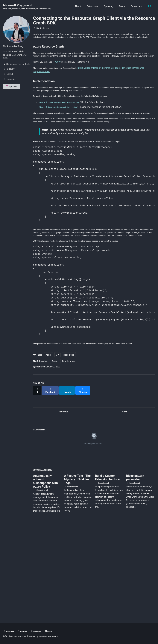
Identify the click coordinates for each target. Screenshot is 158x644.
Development (69, 449)
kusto (63, 76)
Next (124, 498)
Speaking (107, 7)
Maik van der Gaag (16, 47)
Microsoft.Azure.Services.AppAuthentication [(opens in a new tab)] (63, 127)
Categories (135, 7)
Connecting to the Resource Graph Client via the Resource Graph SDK (94, 21)
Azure (49, 443)
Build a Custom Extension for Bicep (108, 566)
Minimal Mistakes (58, 636)
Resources (69, 443)
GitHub (25, 631)
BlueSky (9, 631)
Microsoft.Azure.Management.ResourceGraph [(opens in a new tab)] (64, 123)
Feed (54, 631)
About (77, 7)
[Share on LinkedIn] (70, 477)
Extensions (91, 7)
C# (57, 443)
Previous (64, 498)
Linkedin (40, 631)
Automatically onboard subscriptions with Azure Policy (45, 570)
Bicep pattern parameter (135, 566)
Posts (121, 7)
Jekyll (45, 636)
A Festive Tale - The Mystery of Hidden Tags (77, 568)
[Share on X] (38, 477)
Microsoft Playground (33, 7)
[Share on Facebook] (52, 477)
